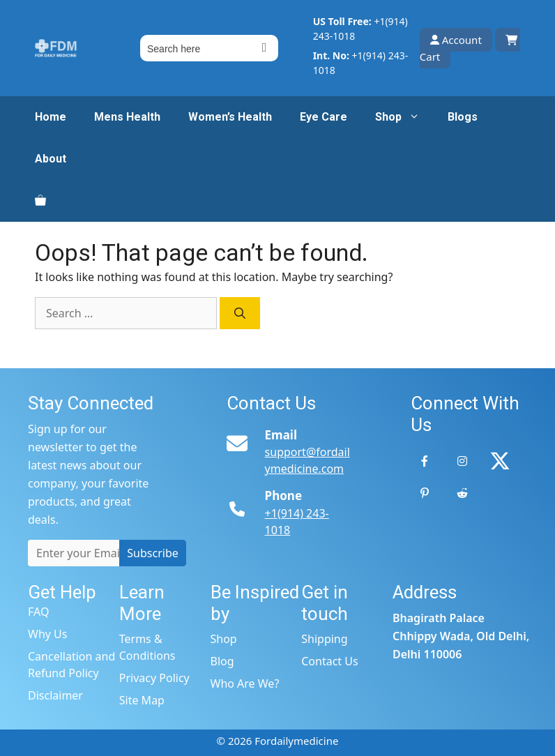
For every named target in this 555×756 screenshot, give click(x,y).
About (51, 159)
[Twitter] (500, 461)
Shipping (324, 639)
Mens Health (127, 117)
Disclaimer (55, 695)
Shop (404, 117)
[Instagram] (462, 461)
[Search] (240, 313)
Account (456, 40)
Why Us (47, 634)
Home (51, 117)
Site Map (142, 700)
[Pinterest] (425, 493)
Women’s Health (230, 117)
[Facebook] (425, 461)
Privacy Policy (154, 678)
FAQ (38, 612)
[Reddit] (462, 493)
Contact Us (329, 661)
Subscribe (152, 553)
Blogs (463, 117)
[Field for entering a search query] (209, 48)
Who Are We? (245, 683)
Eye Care (324, 117)
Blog (222, 661)
